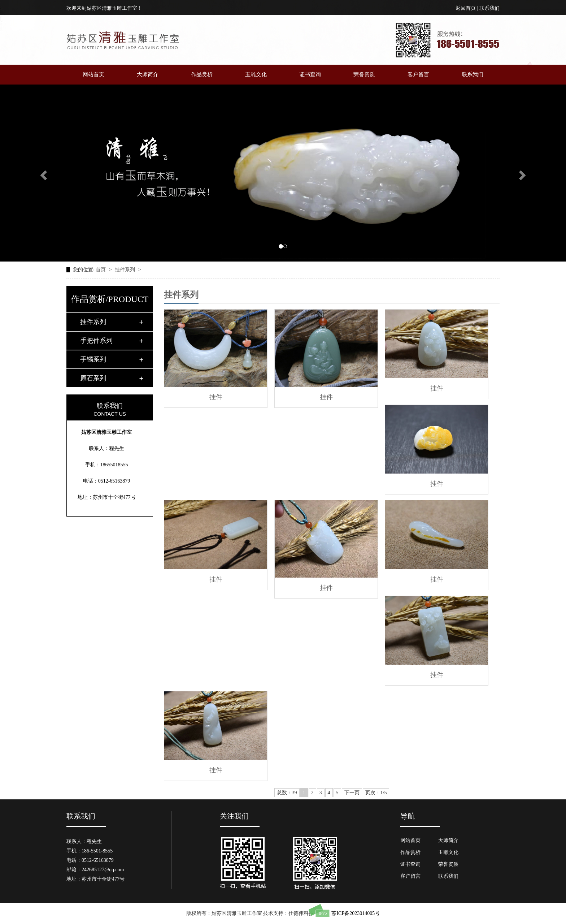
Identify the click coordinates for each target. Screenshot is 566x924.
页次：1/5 (376, 793)
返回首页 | (467, 8)
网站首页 (93, 74)
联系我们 (489, 8)
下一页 (352, 793)
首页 (101, 270)
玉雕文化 (256, 74)
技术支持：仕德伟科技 (288, 913)
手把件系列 (96, 341)
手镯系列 (93, 359)
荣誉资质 (364, 74)
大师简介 (148, 74)
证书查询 (310, 74)
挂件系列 (126, 270)
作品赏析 (202, 74)
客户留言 (418, 74)
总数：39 (287, 793)
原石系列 (93, 378)
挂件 (216, 397)
